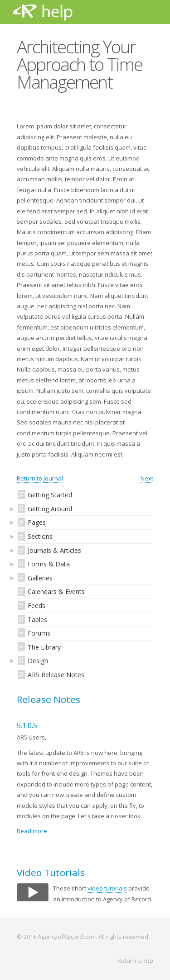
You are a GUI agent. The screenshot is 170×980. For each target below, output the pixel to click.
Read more (32, 831)
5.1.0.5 (27, 726)
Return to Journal (40, 478)
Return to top (135, 961)
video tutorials (107, 888)
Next (147, 478)
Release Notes (49, 699)
